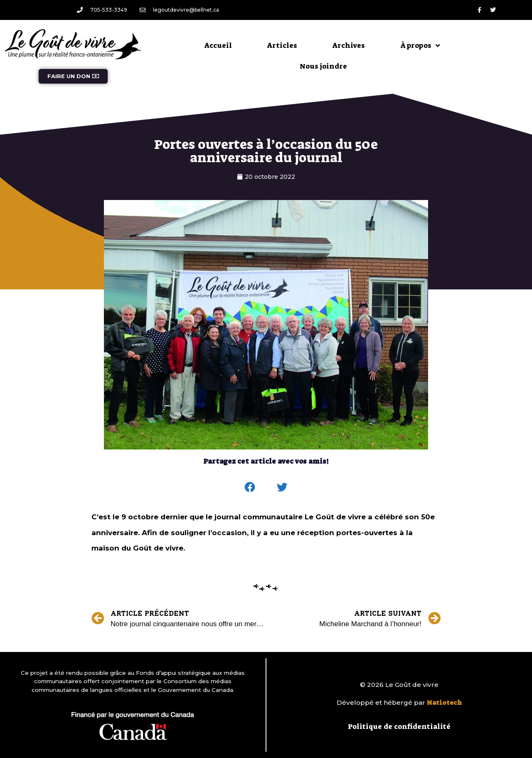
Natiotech (444, 703)
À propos (420, 46)
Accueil (218, 45)
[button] (250, 487)
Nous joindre (323, 66)
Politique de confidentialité (399, 726)
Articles (282, 45)
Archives (349, 45)
